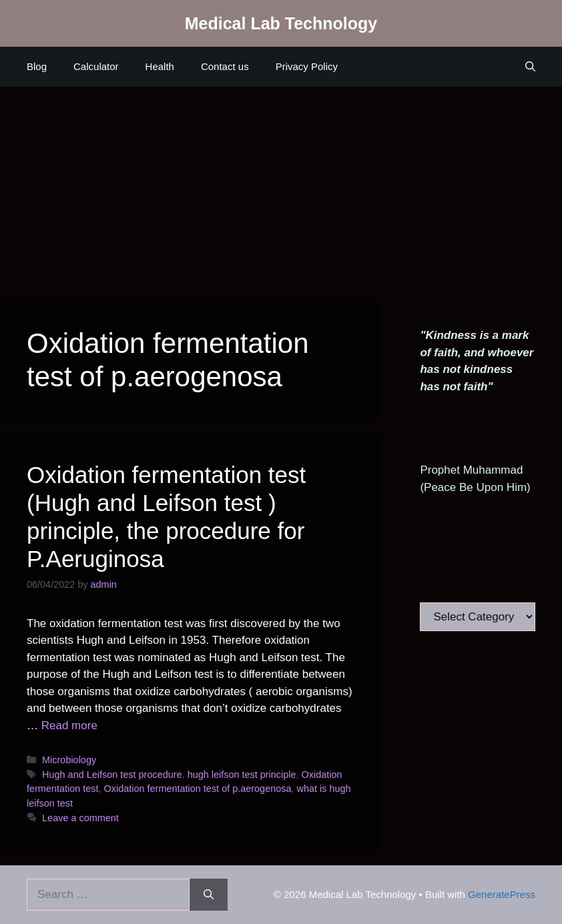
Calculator (96, 66)
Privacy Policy (307, 66)
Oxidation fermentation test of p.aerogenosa (198, 789)
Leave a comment (80, 818)
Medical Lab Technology (281, 23)
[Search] (209, 895)
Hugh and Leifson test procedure (112, 775)
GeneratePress (502, 894)
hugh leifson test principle (242, 775)
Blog (37, 66)
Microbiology (69, 760)
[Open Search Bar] (530, 67)
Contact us (225, 66)
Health (160, 66)
